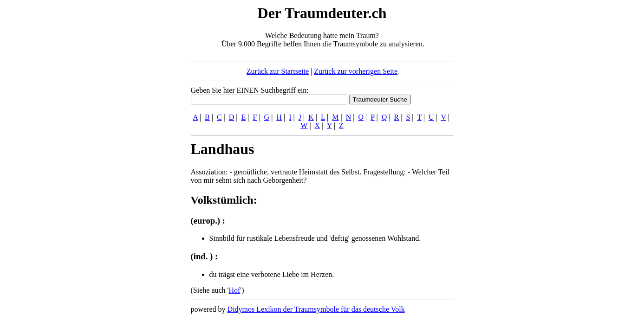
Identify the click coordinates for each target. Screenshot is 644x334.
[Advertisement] (134, 143)
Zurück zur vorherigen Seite (356, 71)
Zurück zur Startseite (278, 71)
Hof (234, 290)
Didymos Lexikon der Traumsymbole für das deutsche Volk (316, 309)
